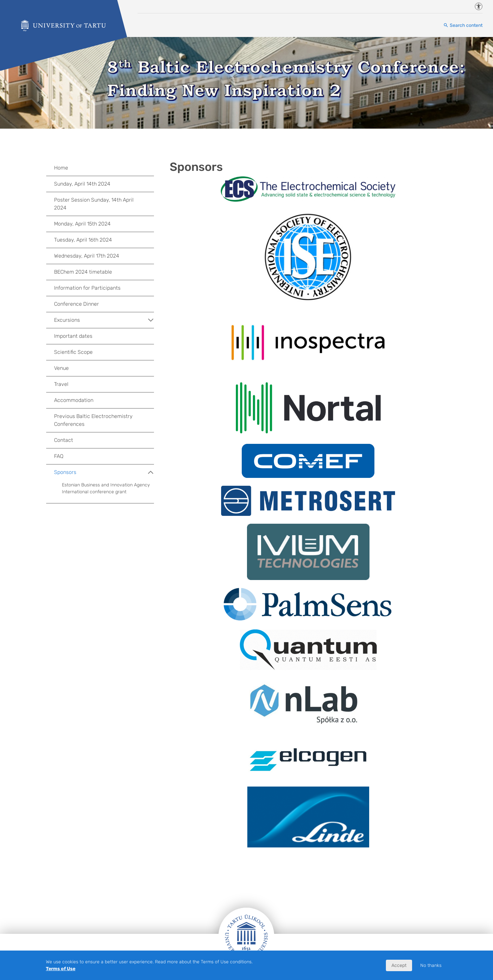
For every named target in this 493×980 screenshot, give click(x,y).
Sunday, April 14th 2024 (82, 184)
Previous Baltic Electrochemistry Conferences (93, 420)
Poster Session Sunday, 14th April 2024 (94, 204)
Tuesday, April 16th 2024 (83, 240)
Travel (61, 384)
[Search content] (463, 25)
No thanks (431, 965)
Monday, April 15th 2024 (82, 224)
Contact (64, 440)
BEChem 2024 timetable (83, 272)
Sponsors (104, 472)
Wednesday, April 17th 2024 (87, 256)
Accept (399, 965)
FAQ (59, 456)
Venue (61, 368)
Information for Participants (87, 288)
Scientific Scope (73, 352)
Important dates (73, 336)
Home (61, 168)
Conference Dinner (76, 304)
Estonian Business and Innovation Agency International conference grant (106, 488)
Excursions (104, 320)
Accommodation (74, 400)
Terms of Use (61, 969)
